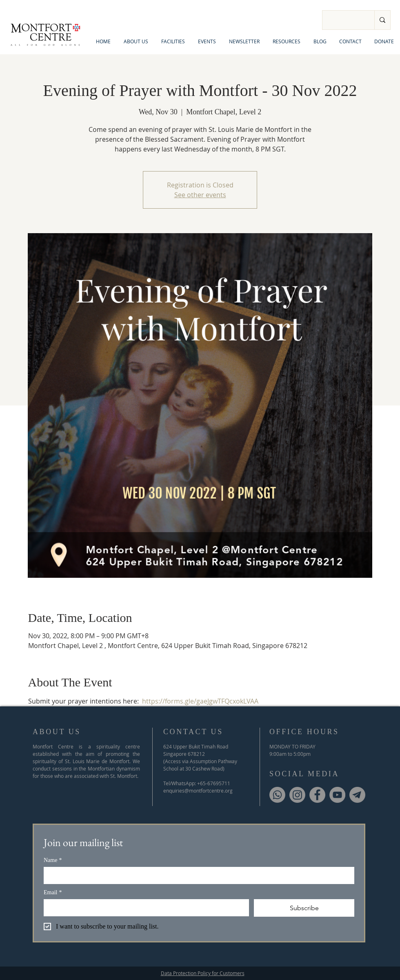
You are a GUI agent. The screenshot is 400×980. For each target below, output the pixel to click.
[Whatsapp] (277, 795)
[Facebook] (317, 795)
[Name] (197, 875)
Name (53, 860)
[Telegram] (357, 795)
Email (53, 892)
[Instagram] (297, 795)
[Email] (144, 907)
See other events (200, 195)
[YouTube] (337, 795)
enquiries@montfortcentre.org (198, 791)
